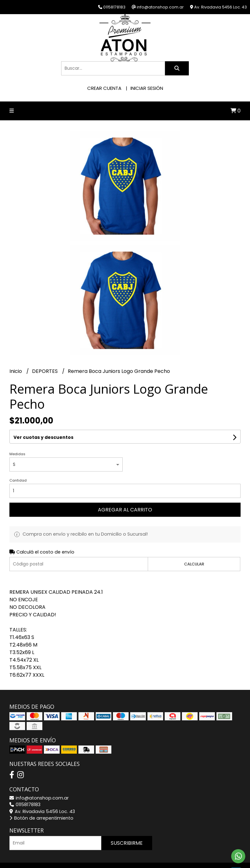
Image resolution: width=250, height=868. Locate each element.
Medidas (17, 454)
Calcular (194, 564)
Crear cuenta (104, 88)
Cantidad (18, 480)
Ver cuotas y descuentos (43, 437)
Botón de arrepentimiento (41, 818)
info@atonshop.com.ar (39, 798)
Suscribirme (127, 843)
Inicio (16, 371)
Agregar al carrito (125, 510)
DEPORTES (45, 371)
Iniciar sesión (147, 88)
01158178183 (25, 805)
